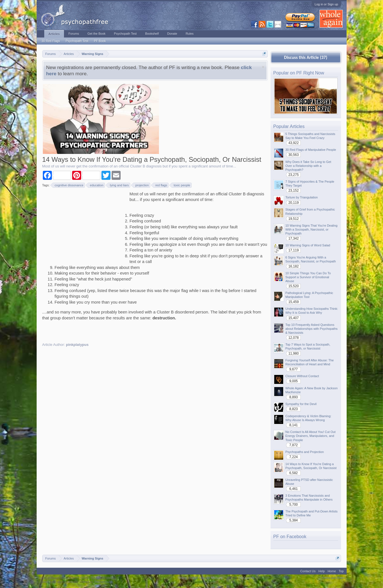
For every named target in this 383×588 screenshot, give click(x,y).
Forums (74, 34)
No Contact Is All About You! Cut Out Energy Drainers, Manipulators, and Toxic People (311, 436)
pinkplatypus (77, 345)
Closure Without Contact (302, 376)
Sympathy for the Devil (301, 404)
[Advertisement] (85, 226)
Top (341, 571)
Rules (190, 34)
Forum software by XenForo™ (77, 578)
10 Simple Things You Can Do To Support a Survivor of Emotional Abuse (308, 277)
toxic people (181, 185)
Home (332, 571)
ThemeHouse (103, 582)
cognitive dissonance (68, 185)
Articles (54, 34)
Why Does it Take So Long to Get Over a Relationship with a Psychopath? (308, 166)
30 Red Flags (51, 41)
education (96, 185)
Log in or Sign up (326, 4)
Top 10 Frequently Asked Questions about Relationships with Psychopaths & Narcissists (312, 329)
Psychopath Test (77, 41)
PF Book (100, 41)
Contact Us (308, 571)
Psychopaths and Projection (305, 452)
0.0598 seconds (200, 578)
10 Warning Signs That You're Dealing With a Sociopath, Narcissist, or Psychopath (312, 229)
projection (141, 185)
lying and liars (119, 185)
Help (322, 571)
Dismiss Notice (263, 67)
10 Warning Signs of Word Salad (308, 245)
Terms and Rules (334, 578)
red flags (160, 185)
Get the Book (96, 34)
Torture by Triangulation (302, 197)
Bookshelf (152, 34)
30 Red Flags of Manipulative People (311, 150)
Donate (172, 34)
